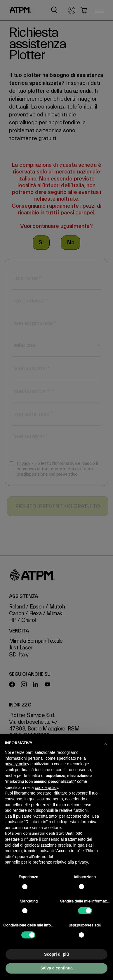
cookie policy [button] (47, 788)
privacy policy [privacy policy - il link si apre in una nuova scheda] (17, 764)
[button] (105, 743)
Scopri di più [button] (56, 954)
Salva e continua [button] (56, 968)
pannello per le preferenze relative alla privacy (46, 862)
